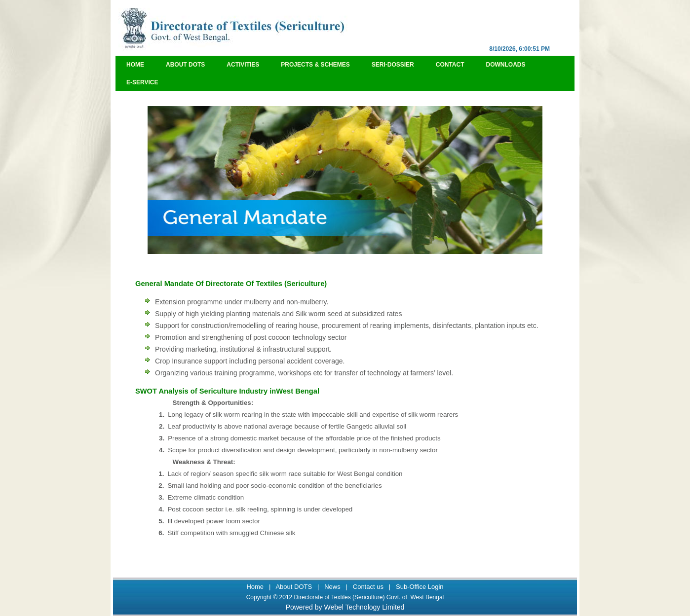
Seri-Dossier (393, 65)
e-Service (142, 82)
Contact (450, 65)
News (332, 587)
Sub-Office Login (420, 587)
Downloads (506, 65)
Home (135, 65)
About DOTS (185, 65)
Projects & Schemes (315, 65)
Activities (243, 65)
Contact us (368, 587)
